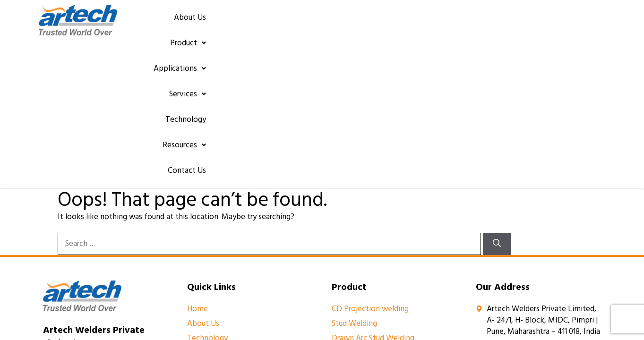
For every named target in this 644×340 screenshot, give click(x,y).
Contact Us (580, 22)
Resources (524, 22)
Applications (356, 22)
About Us (250, 22)
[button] (298, 22)
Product (298, 22)
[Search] (497, 99)
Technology (468, 22)
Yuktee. (449, 271)
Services (415, 22)
